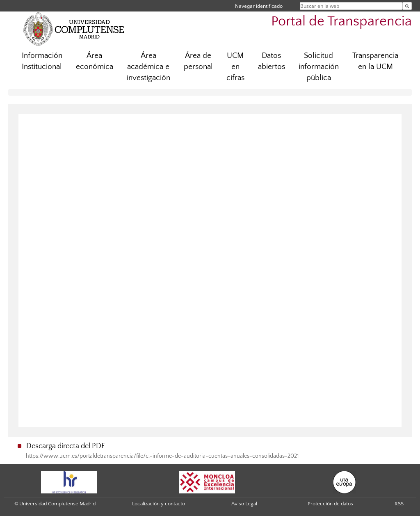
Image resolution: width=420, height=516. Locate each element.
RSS (399, 504)
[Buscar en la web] (407, 6)
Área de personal (198, 61)
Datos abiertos (272, 61)
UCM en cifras (235, 67)
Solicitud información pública (319, 67)
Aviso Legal (244, 504)
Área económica (95, 61)
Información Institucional (42, 61)
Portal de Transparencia (341, 22)
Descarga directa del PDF (66, 446)
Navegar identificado (259, 6)
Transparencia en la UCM (375, 61)
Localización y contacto (159, 504)
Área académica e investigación (148, 67)
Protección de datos (330, 504)
